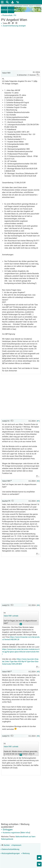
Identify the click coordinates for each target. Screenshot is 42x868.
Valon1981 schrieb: (11, 616)
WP (7, 307)
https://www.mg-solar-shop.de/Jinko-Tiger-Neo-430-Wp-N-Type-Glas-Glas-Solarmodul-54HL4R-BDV (20, 662)
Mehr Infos (25, 833)
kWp (35, 81)
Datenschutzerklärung (10, 849)
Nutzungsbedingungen (10, 853)
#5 (38, 672)
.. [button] (21, 625)
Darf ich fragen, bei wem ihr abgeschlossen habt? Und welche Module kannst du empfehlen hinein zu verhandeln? (20, 619)
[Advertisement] (21, 49)
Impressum (16, 845)
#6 (38, 736)
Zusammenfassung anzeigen (13, 26)
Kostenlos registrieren (11, 833)
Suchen (5, 845)
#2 (38, 481)
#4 (38, 605)
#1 (38, 421)
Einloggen (7, 830)
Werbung (25, 853)
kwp (18, 429)
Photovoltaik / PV (9, 15)
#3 (38, 501)
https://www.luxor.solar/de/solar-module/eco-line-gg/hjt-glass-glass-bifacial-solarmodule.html (21, 652)
